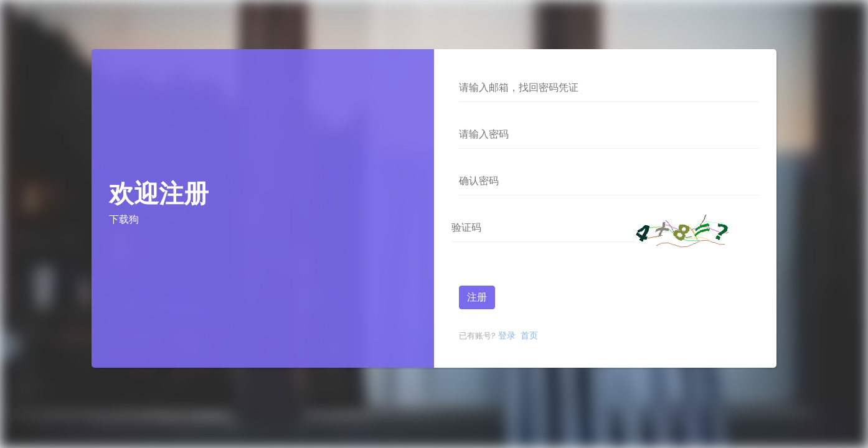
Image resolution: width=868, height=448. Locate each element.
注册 (477, 297)
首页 (528, 335)
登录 (506, 335)
